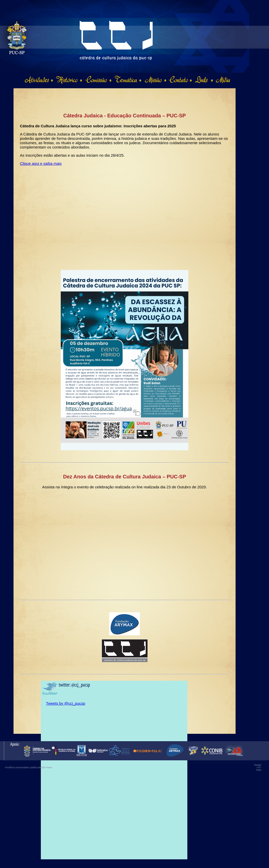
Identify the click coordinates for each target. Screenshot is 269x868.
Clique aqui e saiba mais (41, 163)
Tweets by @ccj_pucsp (66, 703)
